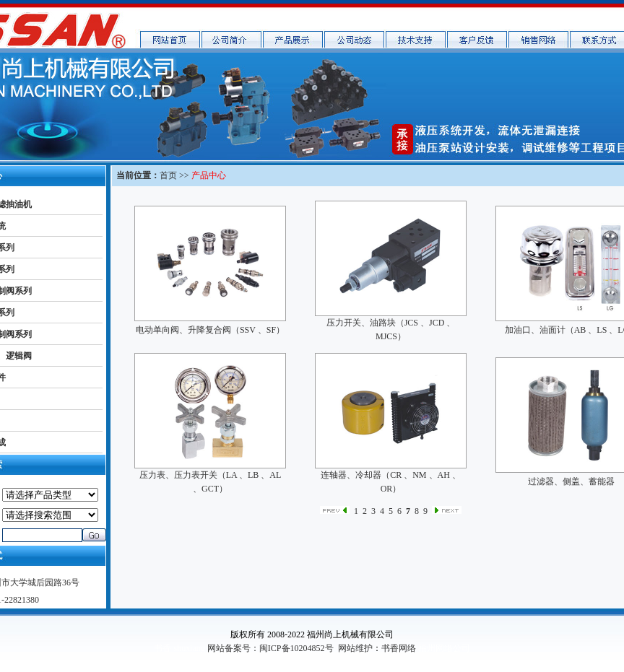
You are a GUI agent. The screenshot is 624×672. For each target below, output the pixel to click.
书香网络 (399, 648)
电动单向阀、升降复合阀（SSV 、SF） (210, 330)
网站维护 (355, 648)
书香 (162, 648)
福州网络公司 (444, 648)
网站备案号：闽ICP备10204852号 (270, 648)
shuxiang (189, 648)
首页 (168, 175)
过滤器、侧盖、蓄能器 (571, 481)
